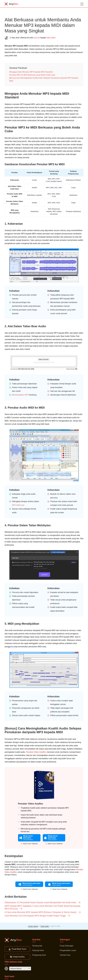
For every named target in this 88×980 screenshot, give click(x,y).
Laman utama (33, 926)
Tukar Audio (51, 38)
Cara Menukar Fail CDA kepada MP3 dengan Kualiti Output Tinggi (37, 916)
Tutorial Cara (65, 955)
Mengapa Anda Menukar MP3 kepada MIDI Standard (31, 72)
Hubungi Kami (38, 950)
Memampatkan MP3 (20, 395)
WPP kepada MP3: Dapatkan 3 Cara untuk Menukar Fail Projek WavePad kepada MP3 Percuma (42, 907)
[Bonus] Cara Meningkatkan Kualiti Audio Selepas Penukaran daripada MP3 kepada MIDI (44, 79)
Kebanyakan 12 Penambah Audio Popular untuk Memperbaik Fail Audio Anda (43, 902)
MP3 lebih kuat (18, 505)
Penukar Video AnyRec (36, 752)
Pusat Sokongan (67, 946)
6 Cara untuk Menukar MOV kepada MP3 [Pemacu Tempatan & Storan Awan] (43, 912)
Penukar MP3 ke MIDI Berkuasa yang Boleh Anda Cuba (32, 75)
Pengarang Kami (39, 955)
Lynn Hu (37, 38)
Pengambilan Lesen (68, 950)
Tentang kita (37, 946)
